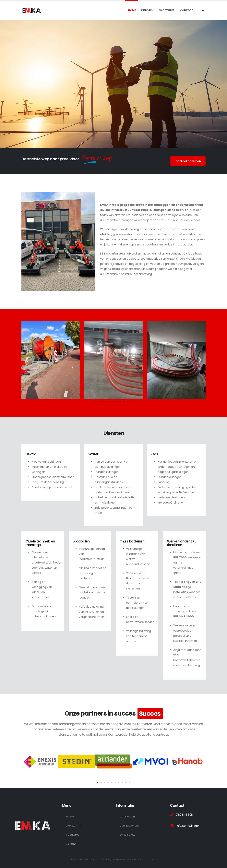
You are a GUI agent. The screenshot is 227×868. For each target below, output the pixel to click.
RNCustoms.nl (148, 859)
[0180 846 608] (195, 815)
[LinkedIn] (203, 10)
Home (132, 10)
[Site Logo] (31, 11)
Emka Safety (127, 835)
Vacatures (167, 10)
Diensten (147, 10)
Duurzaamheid (129, 826)
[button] (27, 360)
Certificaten (127, 817)
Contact (187, 10)
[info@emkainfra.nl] (195, 826)
